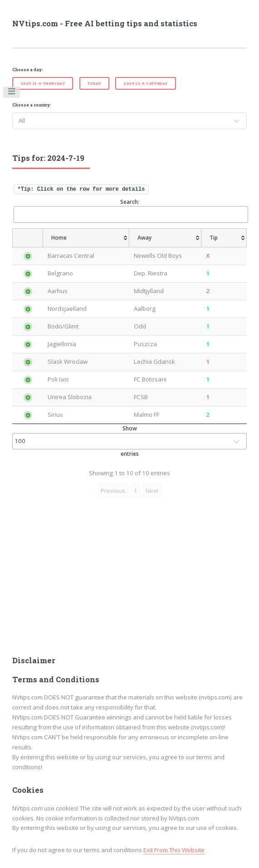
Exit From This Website (174, 850)
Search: (130, 210)
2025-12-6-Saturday (146, 83)
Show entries (130, 441)
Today (94, 83)
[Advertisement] (130, 579)
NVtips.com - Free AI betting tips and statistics (105, 24)
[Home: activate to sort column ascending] (80, 238)
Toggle (12, 93)
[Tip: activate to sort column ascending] (228, 238)
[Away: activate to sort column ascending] (166, 238)
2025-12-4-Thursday (43, 83)
